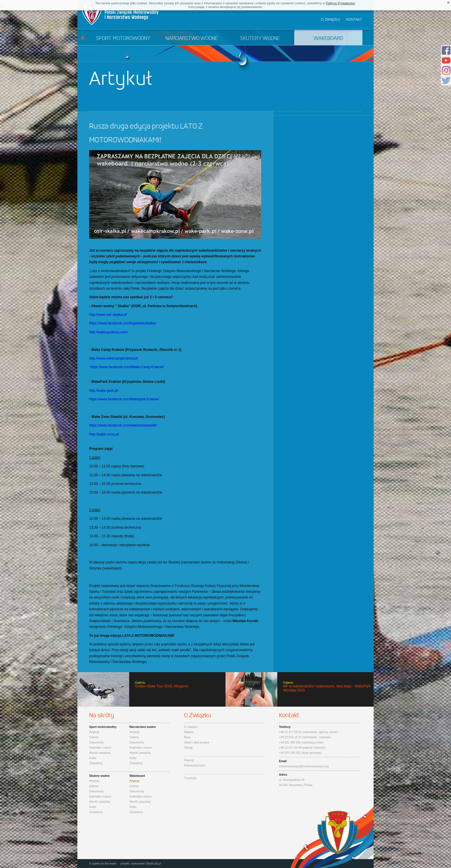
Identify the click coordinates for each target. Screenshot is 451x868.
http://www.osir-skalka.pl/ (108, 315)
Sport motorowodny (123, 39)
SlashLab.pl (153, 864)
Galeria (94, 737)
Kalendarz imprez (100, 748)
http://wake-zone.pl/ (104, 434)
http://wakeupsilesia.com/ (108, 332)
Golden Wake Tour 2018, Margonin (151, 689)
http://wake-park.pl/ (104, 391)
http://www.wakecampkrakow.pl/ (113, 358)
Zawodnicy (96, 763)
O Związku (191, 727)
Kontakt (354, 20)
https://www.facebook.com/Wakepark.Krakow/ (124, 399)
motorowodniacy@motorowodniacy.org (304, 766)
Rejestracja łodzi (195, 765)
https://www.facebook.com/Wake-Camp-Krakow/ (127, 367)
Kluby (93, 758)
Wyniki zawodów (100, 753)
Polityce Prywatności (340, 3)
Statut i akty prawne (197, 742)
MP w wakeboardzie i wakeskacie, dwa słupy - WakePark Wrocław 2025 (300, 689)
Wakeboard (328, 39)
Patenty (189, 760)
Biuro (187, 737)
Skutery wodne (260, 39)
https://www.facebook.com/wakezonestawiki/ (123, 425)
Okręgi (188, 748)
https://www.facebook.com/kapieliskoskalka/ (123, 323)
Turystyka (190, 778)
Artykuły (94, 732)
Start (83, 38)
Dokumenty (96, 742)
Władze (189, 732)
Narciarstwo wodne (192, 39)
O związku (331, 20)
